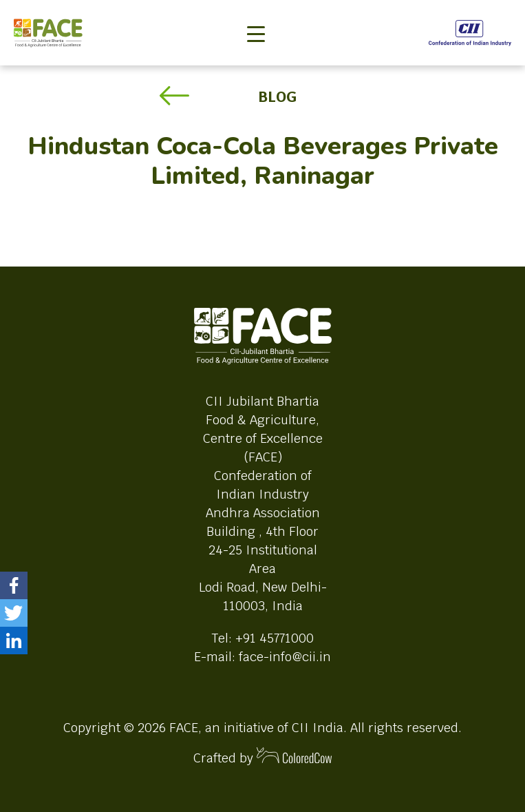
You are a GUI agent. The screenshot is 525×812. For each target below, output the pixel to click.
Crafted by (263, 757)
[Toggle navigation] (256, 11)
